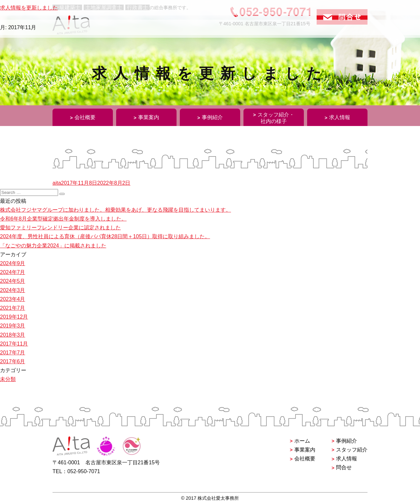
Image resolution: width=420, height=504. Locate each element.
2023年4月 (13, 299)
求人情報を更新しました (29, 8)
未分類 (8, 379)
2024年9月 (13, 263)
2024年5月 (13, 281)
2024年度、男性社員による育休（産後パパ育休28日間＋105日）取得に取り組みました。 (105, 236)
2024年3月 (13, 290)
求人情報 (340, 117)
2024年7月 (13, 272)
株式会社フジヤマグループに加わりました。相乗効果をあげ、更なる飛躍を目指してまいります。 (115, 210)
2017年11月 (14, 344)
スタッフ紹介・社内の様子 (276, 118)
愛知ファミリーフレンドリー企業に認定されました (60, 228)
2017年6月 (13, 361)
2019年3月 (13, 326)
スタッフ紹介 (352, 450)
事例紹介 (212, 117)
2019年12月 (14, 317)
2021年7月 (13, 308)
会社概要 (85, 117)
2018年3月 (13, 335)
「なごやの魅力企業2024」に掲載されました (53, 246)
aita (57, 183)
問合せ (344, 467)
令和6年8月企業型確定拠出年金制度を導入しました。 (63, 219)
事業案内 (149, 117)
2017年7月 (13, 353)
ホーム (302, 441)
